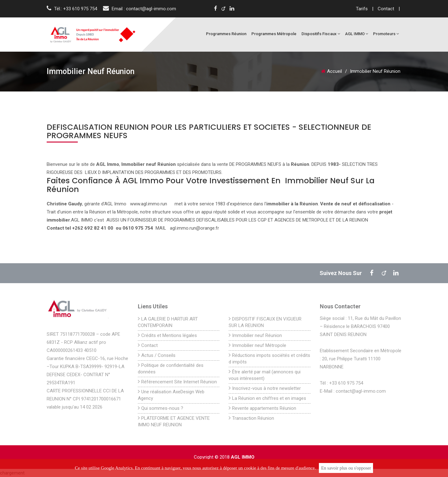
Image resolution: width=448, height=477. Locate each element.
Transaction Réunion (251, 418)
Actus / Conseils (157, 355)
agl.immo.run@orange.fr (194, 228)
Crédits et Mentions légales (167, 335)
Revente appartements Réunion (262, 408)
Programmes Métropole (274, 34)
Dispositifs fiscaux (321, 34)
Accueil (331, 71)
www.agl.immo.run (149, 204)
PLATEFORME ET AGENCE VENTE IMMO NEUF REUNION (174, 421)
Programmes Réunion (226, 34)
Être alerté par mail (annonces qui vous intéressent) (265, 375)
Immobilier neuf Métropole (257, 345)
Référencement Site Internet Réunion (177, 382)
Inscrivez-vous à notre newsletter (265, 388)
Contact (387, 9)
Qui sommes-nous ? (161, 408)
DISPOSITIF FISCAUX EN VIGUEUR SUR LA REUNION (265, 322)
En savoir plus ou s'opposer (346, 468)
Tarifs (362, 9)
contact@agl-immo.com (151, 9)
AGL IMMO (357, 34)
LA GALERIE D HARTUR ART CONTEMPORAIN (168, 322)
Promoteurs (386, 34)
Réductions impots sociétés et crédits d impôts (269, 358)
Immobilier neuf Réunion (255, 335)
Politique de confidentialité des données (171, 368)
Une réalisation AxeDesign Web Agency (171, 395)
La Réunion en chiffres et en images (267, 398)
